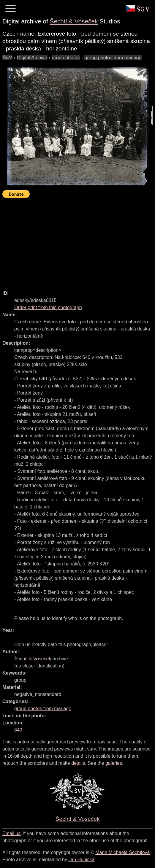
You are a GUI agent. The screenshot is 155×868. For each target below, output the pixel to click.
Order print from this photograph (48, 307)
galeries (114, 763)
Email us (11, 833)
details (78, 763)
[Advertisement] (79, 241)
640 (18, 730)
